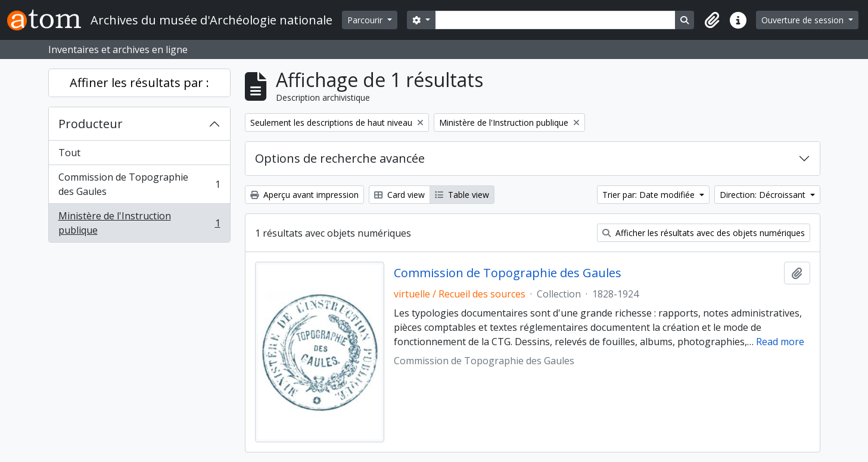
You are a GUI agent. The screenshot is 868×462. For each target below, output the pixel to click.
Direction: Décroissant (764, 195)
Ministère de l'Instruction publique (139, 223)
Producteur (91, 124)
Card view (399, 195)
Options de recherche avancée (340, 158)
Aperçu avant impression (304, 195)
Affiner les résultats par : (139, 83)
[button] (712, 20)
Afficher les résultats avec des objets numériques (704, 233)
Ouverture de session (804, 20)
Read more (780, 342)
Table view (462, 195)
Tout (69, 153)
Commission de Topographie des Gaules (139, 184)
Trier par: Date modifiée (650, 195)
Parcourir (366, 20)
